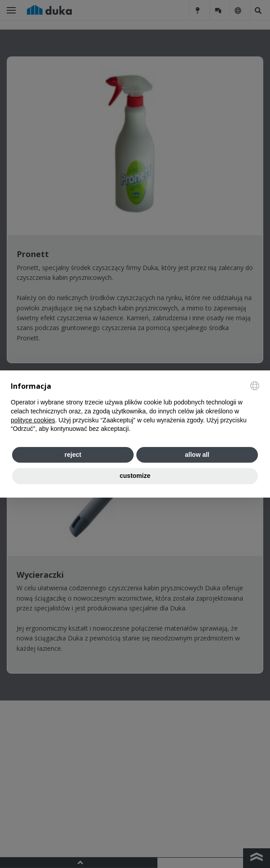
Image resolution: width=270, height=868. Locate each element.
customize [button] (135, 476)
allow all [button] (197, 455)
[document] (135, 407)
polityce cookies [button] (33, 420)
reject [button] (73, 455)
